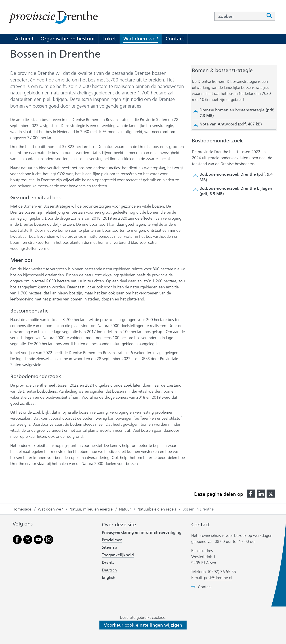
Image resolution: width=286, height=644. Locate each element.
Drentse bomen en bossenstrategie (237, 113)
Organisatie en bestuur (68, 39)
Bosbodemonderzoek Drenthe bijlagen (236, 191)
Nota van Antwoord (231, 124)
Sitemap (109, 547)
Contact (175, 39)
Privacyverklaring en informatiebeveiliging (142, 532)
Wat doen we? (141, 39)
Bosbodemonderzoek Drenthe (236, 177)
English (109, 577)
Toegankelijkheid (118, 555)
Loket (109, 39)
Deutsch (109, 570)
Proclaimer (112, 540)
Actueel (24, 39)
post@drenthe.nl (218, 578)
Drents (108, 563)
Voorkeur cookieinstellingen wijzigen (143, 625)
